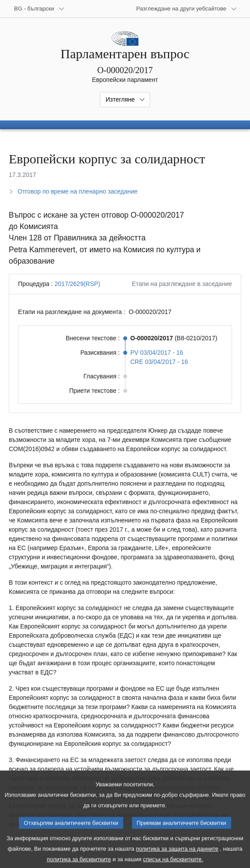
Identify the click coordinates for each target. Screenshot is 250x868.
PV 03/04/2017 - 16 (157, 353)
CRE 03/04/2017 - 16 (159, 362)
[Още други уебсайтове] (186, 9)
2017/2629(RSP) (77, 284)
